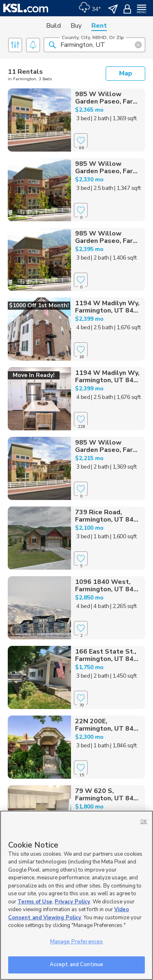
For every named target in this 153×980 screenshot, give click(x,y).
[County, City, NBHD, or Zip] (94, 45)
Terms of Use (35, 902)
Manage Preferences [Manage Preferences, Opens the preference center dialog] (76, 942)
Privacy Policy (72, 902)
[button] (52, 44)
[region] (76, 895)
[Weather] (90, 8)
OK (144, 822)
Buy (76, 26)
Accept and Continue (76, 965)
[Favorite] (81, 140)
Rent (99, 26)
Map (126, 73)
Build (53, 26)
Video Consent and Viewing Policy (69, 914)
